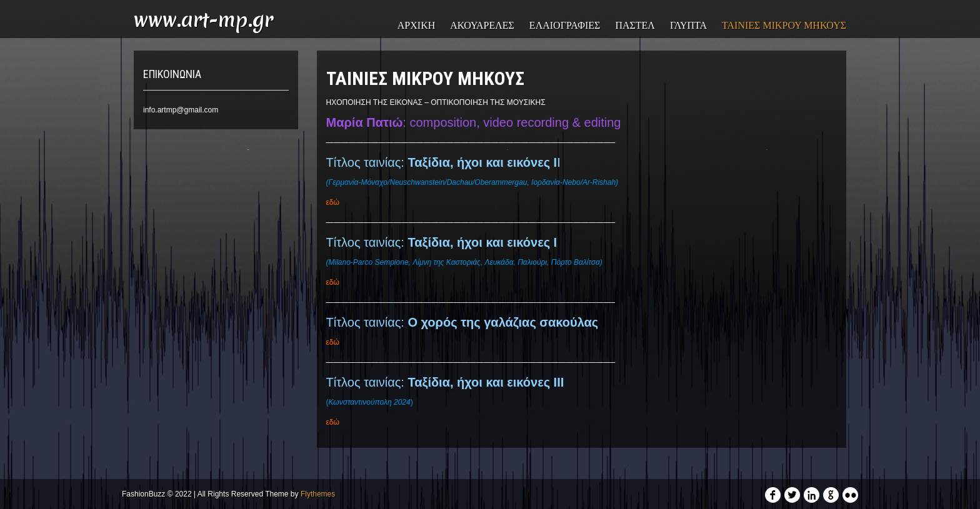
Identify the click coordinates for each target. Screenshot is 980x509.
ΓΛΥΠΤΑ (688, 25)
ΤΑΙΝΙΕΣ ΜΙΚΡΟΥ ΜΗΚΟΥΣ (784, 25)
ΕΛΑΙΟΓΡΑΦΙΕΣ (565, 25)
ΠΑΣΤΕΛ (635, 25)
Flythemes (318, 494)
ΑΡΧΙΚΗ (416, 25)
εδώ (333, 202)
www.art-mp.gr (203, 20)
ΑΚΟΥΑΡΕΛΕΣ (482, 25)
